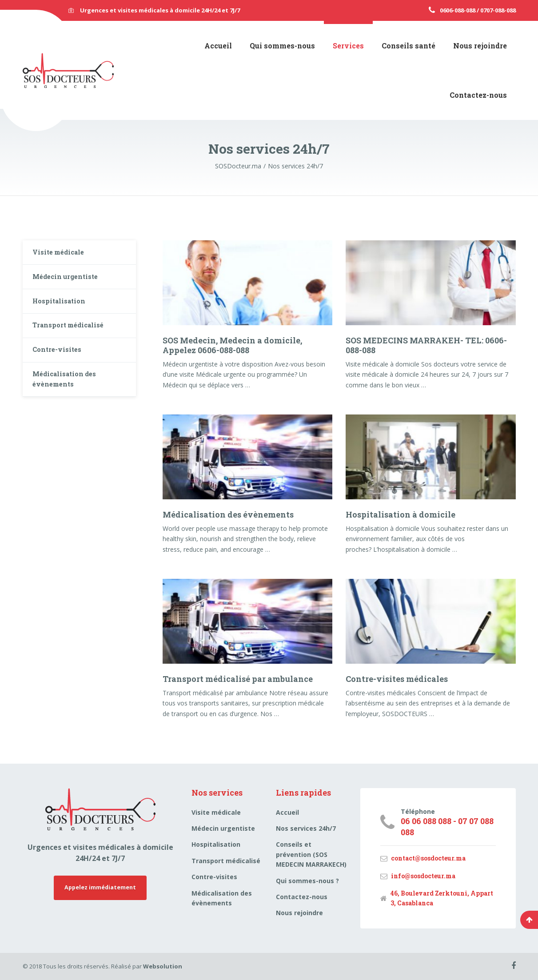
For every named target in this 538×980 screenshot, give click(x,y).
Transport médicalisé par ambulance (238, 679)
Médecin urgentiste (69, 281)
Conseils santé (408, 46)
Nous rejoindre (480, 46)
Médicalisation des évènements (228, 514)
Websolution (163, 966)
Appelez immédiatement (100, 889)
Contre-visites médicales (397, 679)
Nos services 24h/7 (306, 828)
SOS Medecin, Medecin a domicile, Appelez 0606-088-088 (232, 345)
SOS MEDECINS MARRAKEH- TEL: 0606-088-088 (426, 345)
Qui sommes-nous (282, 46)
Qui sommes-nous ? (307, 881)
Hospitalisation (63, 309)
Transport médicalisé (73, 336)
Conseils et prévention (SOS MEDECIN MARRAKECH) (311, 854)
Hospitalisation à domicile (401, 514)
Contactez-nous (478, 95)
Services (348, 46)
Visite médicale (62, 254)
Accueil (218, 46)
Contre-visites (60, 363)
